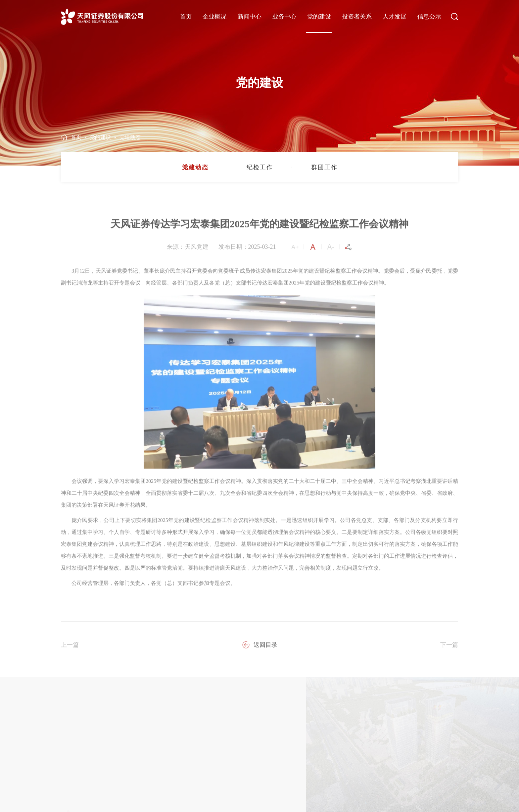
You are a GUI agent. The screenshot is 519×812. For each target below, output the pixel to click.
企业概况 (214, 17)
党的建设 (319, 17)
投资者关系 (357, 17)
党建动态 (130, 137)
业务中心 (284, 17)
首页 (186, 17)
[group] (195, 167)
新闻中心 (250, 17)
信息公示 (429, 17)
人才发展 (395, 17)
